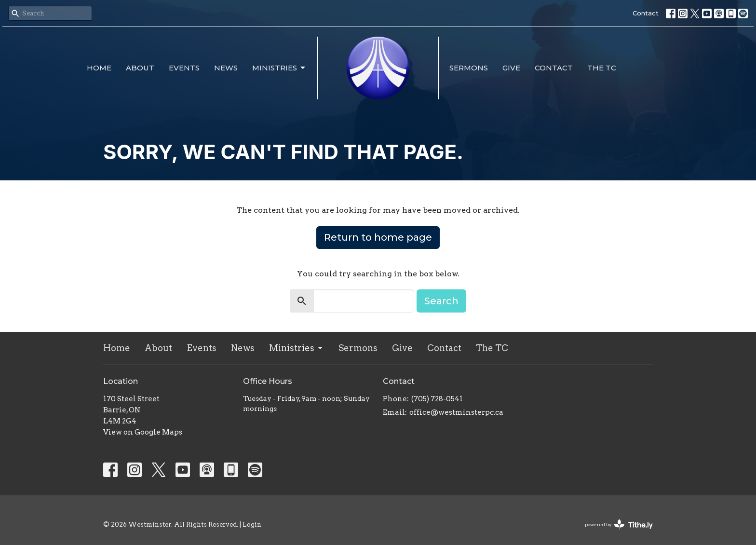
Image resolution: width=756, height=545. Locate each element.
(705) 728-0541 (437, 399)
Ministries (279, 68)
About (140, 68)
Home (99, 68)
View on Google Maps (143, 432)
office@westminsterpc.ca (456, 412)
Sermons (469, 68)
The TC (602, 68)
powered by (619, 525)
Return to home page (378, 237)
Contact (646, 13)
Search (441, 301)
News (226, 68)
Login (252, 525)
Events (184, 68)
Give (511, 68)
